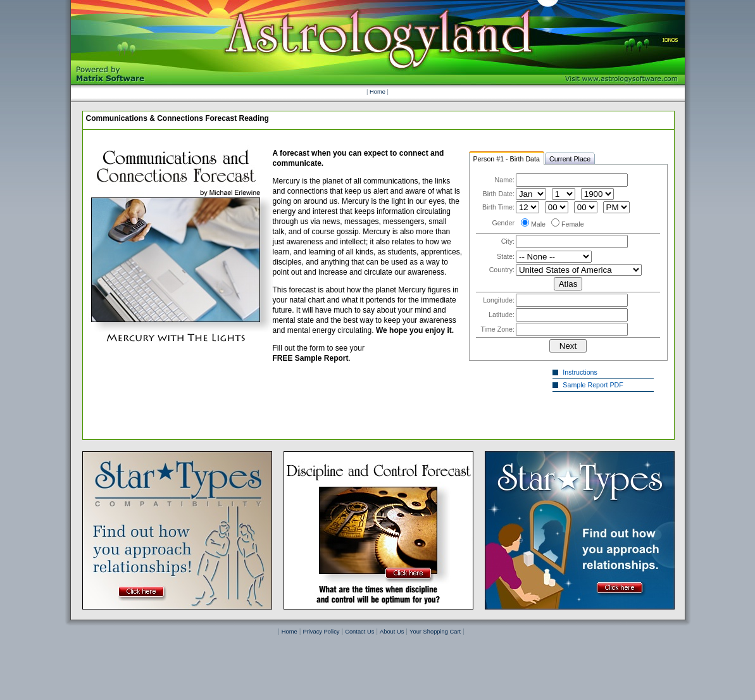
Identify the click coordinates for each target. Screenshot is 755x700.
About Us (392, 632)
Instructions (582, 372)
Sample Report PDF (595, 385)
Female (573, 224)
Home (377, 92)
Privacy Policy (321, 632)
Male (538, 224)
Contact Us (359, 632)
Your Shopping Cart (435, 632)
